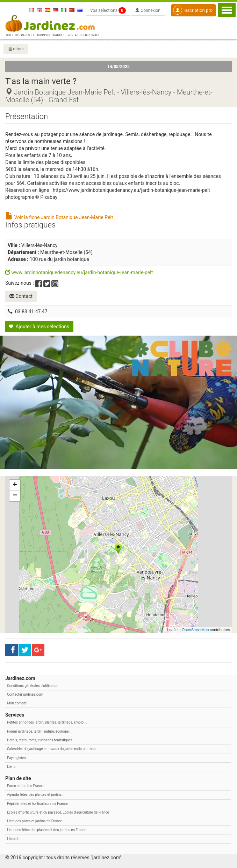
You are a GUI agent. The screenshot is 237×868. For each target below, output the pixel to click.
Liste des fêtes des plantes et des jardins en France (47, 830)
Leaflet (173, 630)
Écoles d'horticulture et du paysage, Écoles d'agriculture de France (58, 812)
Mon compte (17, 703)
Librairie (13, 839)
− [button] (15, 495)
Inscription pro (193, 10)
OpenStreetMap (195, 630)
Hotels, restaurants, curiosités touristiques (40, 740)
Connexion (148, 10)
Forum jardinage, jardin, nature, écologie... (39, 731)
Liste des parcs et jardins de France (34, 821)
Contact (21, 296)
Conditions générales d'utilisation (33, 685)
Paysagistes (16, 758)
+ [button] (15, 485)
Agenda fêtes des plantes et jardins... (36, 795)
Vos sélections (108, 10)
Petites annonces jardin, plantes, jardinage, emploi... (47, 722)
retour (16, 49)
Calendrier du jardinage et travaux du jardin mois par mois (52, 749)
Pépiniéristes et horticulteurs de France (37, 803)
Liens (11, 767)
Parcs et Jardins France (25, 786)
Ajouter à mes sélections (39, 327)
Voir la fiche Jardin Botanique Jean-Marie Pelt (59, 217)
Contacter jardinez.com (25, 694)
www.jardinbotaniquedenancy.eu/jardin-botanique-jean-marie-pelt (79, 272)
